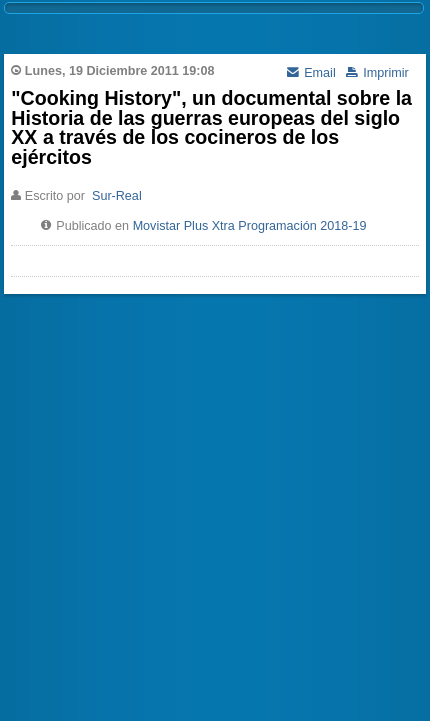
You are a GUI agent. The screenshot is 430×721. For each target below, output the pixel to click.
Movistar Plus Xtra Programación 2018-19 (250, 226)
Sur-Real (117, 196)
